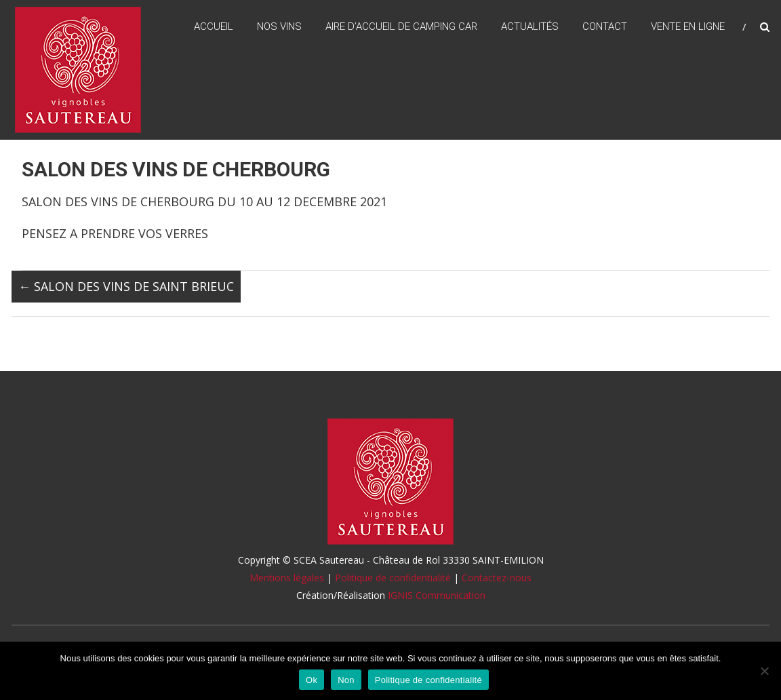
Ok (312, 680)
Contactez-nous (497, 578)
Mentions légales (287, 578)
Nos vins (279, 26)
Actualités (530, 26)
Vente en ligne (688, 26)
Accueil (214, 26)
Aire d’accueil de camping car (401, 26)
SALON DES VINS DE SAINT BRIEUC (126, 286)
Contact (605, 26)
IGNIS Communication (437, 595)
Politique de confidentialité (393, 578)
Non (346, 680)
